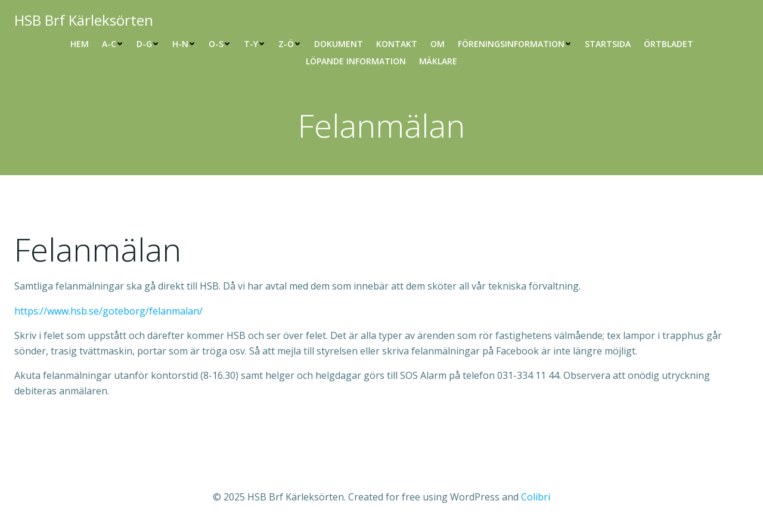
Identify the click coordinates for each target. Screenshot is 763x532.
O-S (220, 44)
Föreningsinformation (515, 44)
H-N (184, 44)
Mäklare (438, 61)
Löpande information (356, 61)
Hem (80, 44)
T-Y (255, 44)
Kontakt (397, 44)
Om (438, 44)
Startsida (608, 44)
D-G (148, 44)
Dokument (339, 44)
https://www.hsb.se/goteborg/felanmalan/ (108, 311)
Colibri (536, 497)
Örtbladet (669, 44)
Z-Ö (290, 44)
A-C (113, 44)
